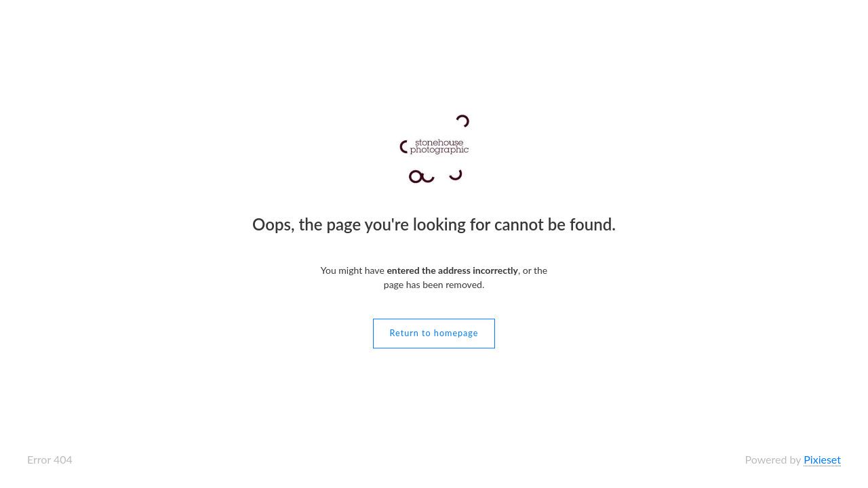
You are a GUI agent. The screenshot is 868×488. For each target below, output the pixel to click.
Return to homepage (434, 333)
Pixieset (822, 459)
